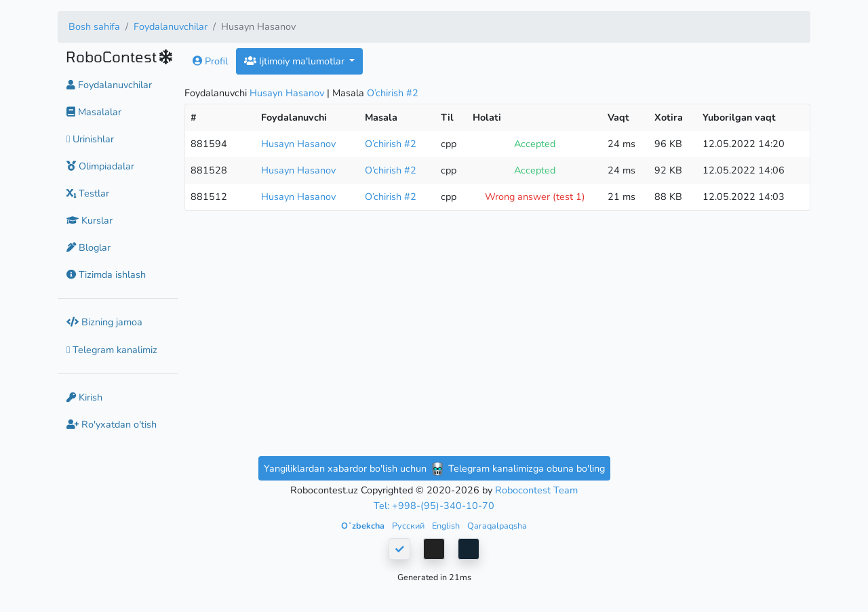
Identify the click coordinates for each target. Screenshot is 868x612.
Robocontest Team (536, 490)
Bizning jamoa (104, 322)
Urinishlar (90, 139)
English (447, 526)
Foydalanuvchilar (171, 26)
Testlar (88, 193)
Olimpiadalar (100, 166)
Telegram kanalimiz (112, 350)
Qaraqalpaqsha (497, 526)
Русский (409, 526)
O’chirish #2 (393, 93)
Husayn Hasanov (287, 93)
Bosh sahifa (94, 26)
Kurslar (90, 220)
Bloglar (88, 247)
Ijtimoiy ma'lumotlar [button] (296, 61)
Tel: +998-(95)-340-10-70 (434, 506)
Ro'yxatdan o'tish (112, 424)
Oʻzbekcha (364, 526)
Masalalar (94, 112)
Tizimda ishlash (106, 274)
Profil (210, 61)
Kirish (84, 397)
